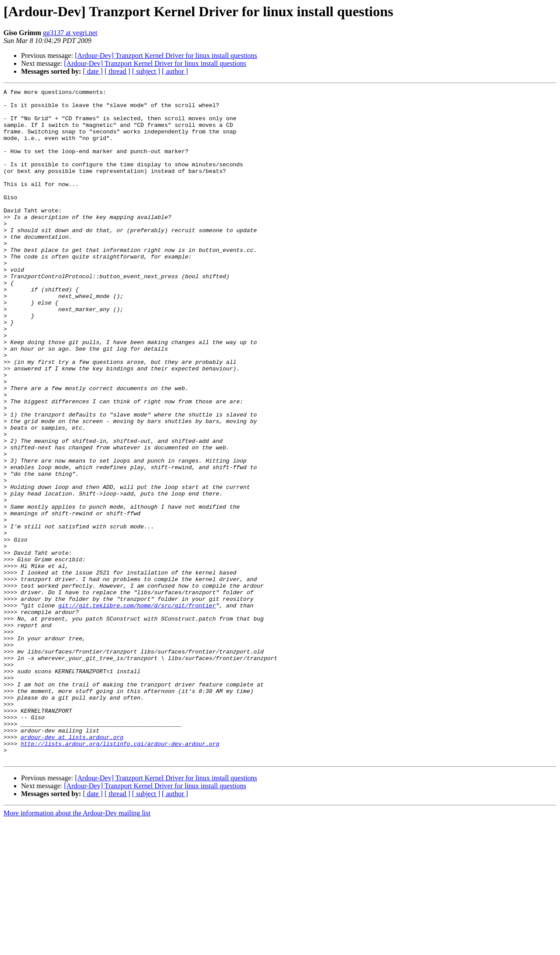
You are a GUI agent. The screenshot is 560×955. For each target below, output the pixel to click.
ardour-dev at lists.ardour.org (72, 867)
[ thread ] (117, 71)
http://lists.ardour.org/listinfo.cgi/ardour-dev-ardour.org (120, 875)
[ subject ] (146, 71)
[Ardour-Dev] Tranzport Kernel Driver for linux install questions (166, 56)
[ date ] (93, 71)
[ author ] (175, 71)
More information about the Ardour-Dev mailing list (77, 947)
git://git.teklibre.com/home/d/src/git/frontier (137, 709)
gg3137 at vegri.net (70, 33)
